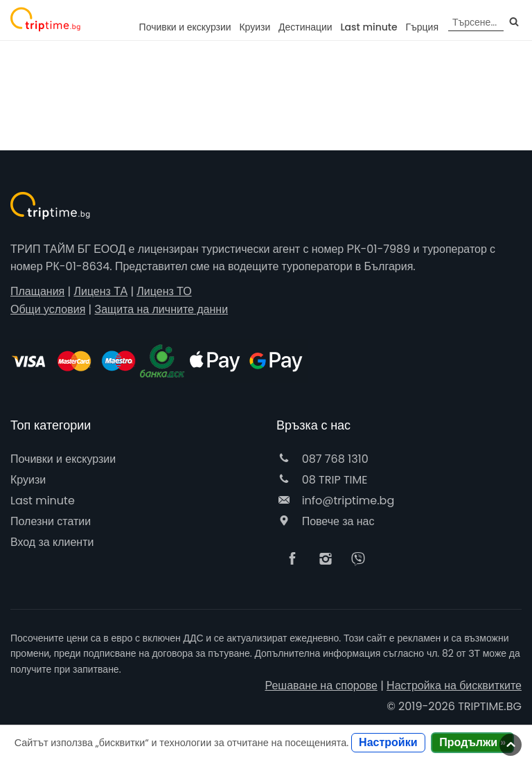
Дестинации (305, 27)
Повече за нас (325, 521)
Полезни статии (51, 521)
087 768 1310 (322, 459)
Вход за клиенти (52, 542)
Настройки (388, 742)
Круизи (255, 27)
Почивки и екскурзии (185, 27)
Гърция (422, 27)
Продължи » (472, 742)
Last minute (369, 27)
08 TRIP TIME (322, 480)
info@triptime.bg (335, 501)
